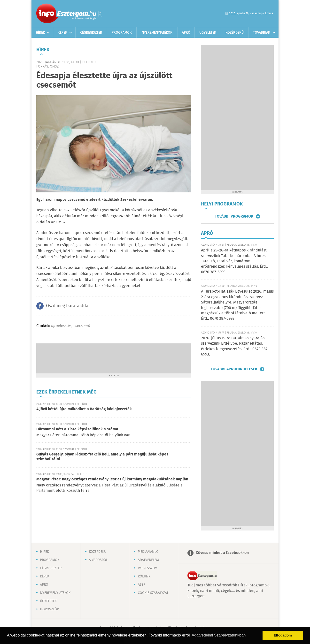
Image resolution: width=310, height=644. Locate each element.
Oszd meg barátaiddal (68, 306)
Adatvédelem (148, 560)
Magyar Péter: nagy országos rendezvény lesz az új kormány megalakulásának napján (112, 479)
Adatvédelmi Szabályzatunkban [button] (219, 635)
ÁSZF (141, 585)
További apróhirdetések (234, 369)
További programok (234, 216)
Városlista (100, 14)
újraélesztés (61, 326)
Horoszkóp (49, 609)
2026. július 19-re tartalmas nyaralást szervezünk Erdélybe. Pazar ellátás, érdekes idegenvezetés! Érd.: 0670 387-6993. (235, 346)
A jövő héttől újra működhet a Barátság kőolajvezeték (84, 409)
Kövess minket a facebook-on (222, 553)
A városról (98, 560)
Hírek (40, 33)
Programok (122, 33)
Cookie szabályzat (153, 593)
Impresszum (148, 568)
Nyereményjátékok (157, 33)
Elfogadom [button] (283, 635)
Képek (62, 33)
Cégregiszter (91, 33)
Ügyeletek (208, 33)
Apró (186, 33)
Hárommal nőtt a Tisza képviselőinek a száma (77, 429)
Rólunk (144, 576)
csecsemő (82, 326)
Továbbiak (262, 33)
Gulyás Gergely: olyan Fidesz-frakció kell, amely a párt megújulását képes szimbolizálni (102, 457)
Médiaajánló (148, 552)
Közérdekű (235, 33)
